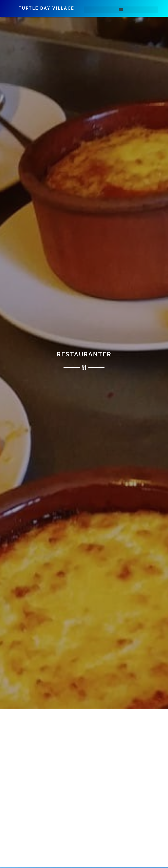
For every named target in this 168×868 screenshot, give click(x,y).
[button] (121, 10)
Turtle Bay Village (47, 8)
